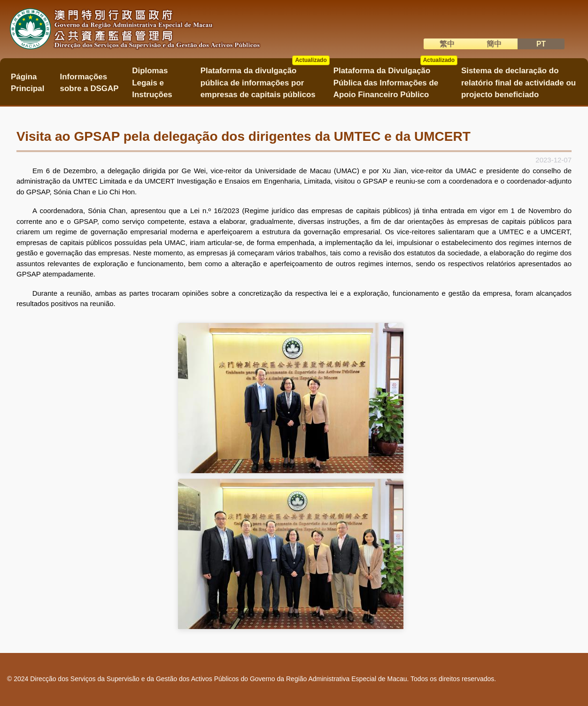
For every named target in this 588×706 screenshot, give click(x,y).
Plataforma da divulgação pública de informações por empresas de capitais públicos (265, 80)
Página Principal (27, 83)
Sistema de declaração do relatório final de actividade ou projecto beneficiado (518, 83)
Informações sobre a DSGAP (89, 83)
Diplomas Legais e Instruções (152, 83)
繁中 (447, 44)
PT (541, 44)
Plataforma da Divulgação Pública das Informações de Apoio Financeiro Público (395, 80)
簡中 (494, 44)
